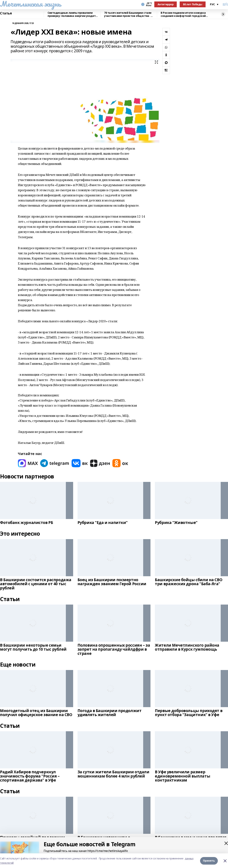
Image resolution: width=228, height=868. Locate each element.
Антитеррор (166, 4)
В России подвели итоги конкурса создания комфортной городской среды (183, 14)
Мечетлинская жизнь (30, 4)
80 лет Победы (193, 4)
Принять (209, 861)
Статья (6, 13)
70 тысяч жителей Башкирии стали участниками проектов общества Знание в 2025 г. (128, 14)
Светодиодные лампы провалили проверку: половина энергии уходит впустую (72, 14)
